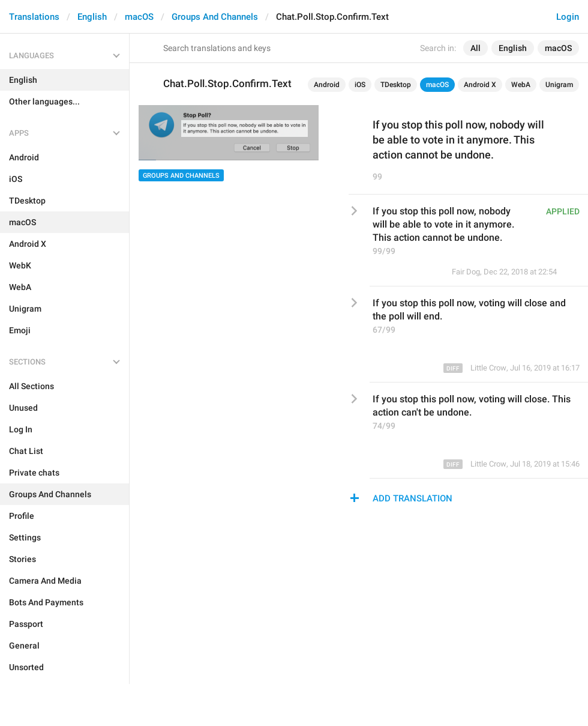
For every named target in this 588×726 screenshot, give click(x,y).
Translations (34, 17)
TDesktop (396, 85)
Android (327, 85)
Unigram (559, 85)
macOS (139, 17)
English (92, 17)
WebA (521, 85)
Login (568, 17)
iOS (360, 85)
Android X (480, 85)
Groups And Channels (215, 17)
